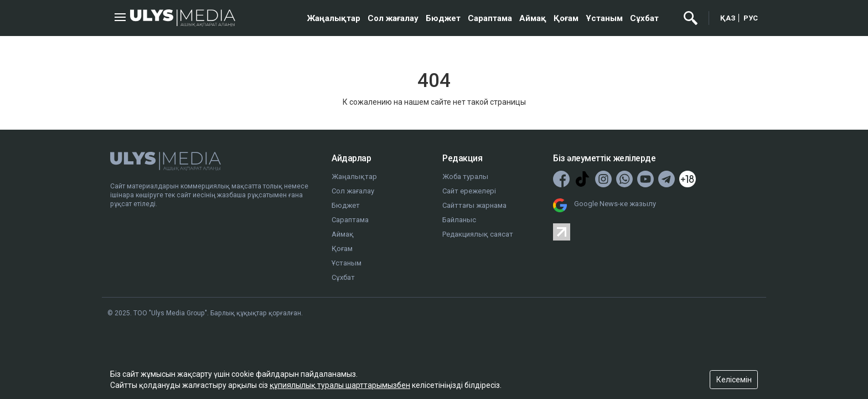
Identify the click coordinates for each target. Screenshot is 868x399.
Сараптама (490, 18)
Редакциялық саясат (478, 234)
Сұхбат (644, 18)
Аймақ (533, 18)
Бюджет (443, 18)
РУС (751, 18)
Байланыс (459, 220)
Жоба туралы (465, 177)
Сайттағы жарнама (474, 205)
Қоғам (566, 18)
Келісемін (734, 380)
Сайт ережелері (469, 191)
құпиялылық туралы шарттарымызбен (340, 385)
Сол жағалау (393, 18)
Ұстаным (604, 18)
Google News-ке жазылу (615, 204)
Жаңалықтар (334, 18)
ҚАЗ (728, 18)
